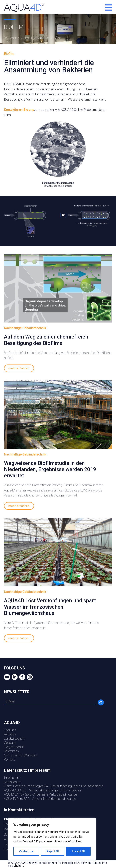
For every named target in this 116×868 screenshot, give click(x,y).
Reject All (53, 851)
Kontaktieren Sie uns (19, 110)
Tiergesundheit (14, 747)
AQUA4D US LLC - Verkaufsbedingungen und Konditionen (43, 790)
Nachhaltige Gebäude (34, 38)
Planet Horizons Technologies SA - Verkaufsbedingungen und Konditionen (54, 786)
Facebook (22, 677)
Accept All (78, 851)
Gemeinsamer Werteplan (21, 755)
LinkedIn (14, 677)
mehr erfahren (19, 368)
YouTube (6, 677)
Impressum (12, 778)
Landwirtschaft (14, 739)
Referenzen (11, 751)
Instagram (29, 677)
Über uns (10, 730)
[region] (52, 839)
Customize (26, 851)
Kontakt (9, 760)
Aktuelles (10, 734)
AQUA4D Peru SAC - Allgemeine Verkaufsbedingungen (41, 799)
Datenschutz (13, 782)
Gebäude (10, 743)
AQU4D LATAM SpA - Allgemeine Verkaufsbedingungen (41, 795)
